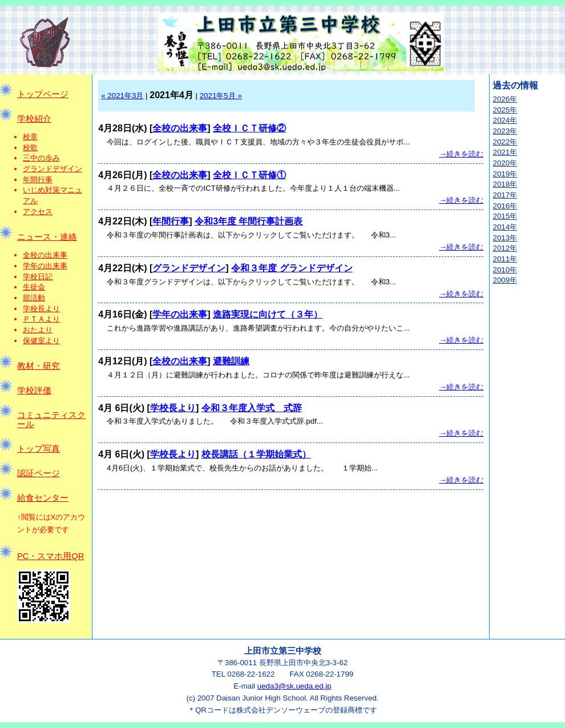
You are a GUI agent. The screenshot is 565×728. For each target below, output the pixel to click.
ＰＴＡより (41, 319)
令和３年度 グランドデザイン (292, 268)
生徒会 (34, 287)
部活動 (34, 298)
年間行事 (38, 180)
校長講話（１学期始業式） (256, 454)
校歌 (30, 148)
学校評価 (34, 391)
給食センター (43, 498)
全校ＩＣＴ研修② (249, 128)
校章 (30, 137)
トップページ (43, 94)
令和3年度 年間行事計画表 (249, 221)
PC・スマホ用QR (51, 556)
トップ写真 (39, 449)
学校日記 (38, 277)
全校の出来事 (45, 255)
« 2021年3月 (122, 96)
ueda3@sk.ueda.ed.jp (294, 686)
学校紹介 (34, 119)
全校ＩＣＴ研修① (249, 175)
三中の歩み (41, 158)
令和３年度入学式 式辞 (252, 408)
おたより (38, 330)
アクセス (38, 212)
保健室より (41, 341)
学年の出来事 (45, 266)
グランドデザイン (53, 169)
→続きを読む (461, 154)
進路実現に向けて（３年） (268, 314)
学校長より (41, 309)
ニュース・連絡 (47, 237)
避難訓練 (231, 361)
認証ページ (39, 473)
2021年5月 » (221, 96)
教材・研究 (39, 366)
